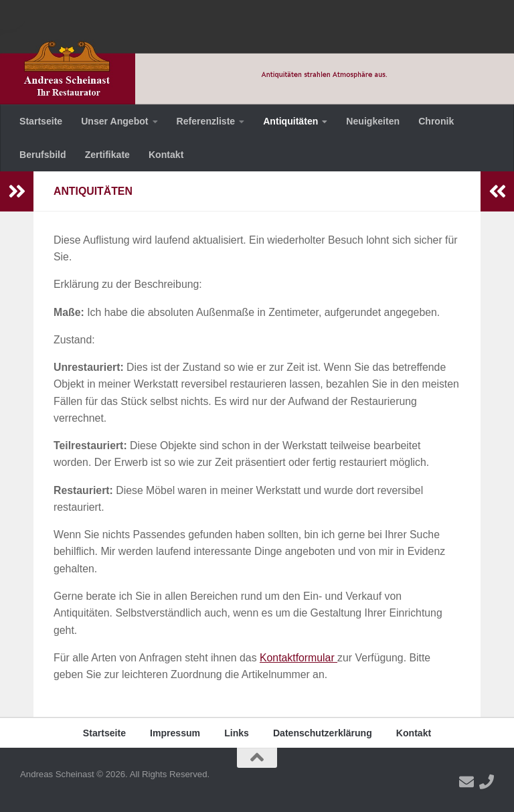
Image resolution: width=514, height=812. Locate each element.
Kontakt (166, 155)
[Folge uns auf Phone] (487, 782)
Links (237, 733)
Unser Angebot (114, 121)
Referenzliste (206, 121)
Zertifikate (107, 155)
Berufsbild (43, 155)
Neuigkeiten (373, 121)
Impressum (175, 733)
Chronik (436, 121)
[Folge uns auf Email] (466, 782)
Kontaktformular (298, 658)
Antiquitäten (290, 121)
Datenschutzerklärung (323, 733)
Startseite (41, 121)
